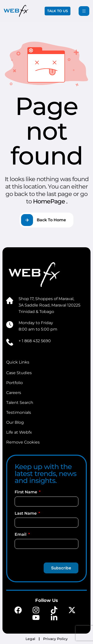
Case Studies (19, 373)
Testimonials (19, 412)
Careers (14, 393)
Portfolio (15, 383)
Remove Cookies (23, 442)
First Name (26, 492)
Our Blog (15, 422)
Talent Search (20, 403)
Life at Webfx (19, 432)
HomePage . (50, 201)
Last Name (26, 513)
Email (21, 534)
